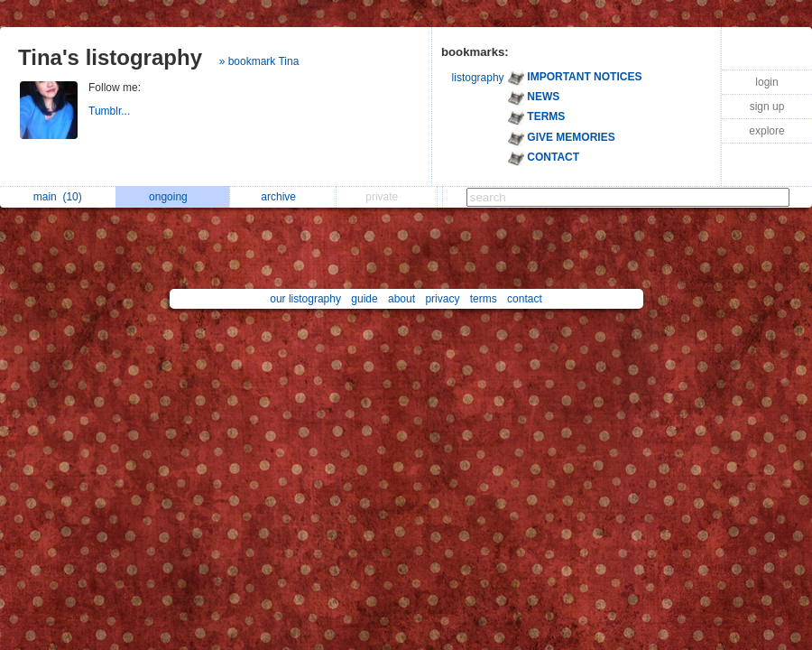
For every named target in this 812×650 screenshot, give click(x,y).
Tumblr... (111, 111)
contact (525, 299)
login (766, 82)
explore (766, 131)
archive (283, 197)
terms (484, 299)
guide (364, 299)
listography (478, 78)
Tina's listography (110, 57)
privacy (442, 299)
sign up (767, 107)
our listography (305, 299)
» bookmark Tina (259, 61)
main (58, 197)
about (401, 299)
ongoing (173, 197)
